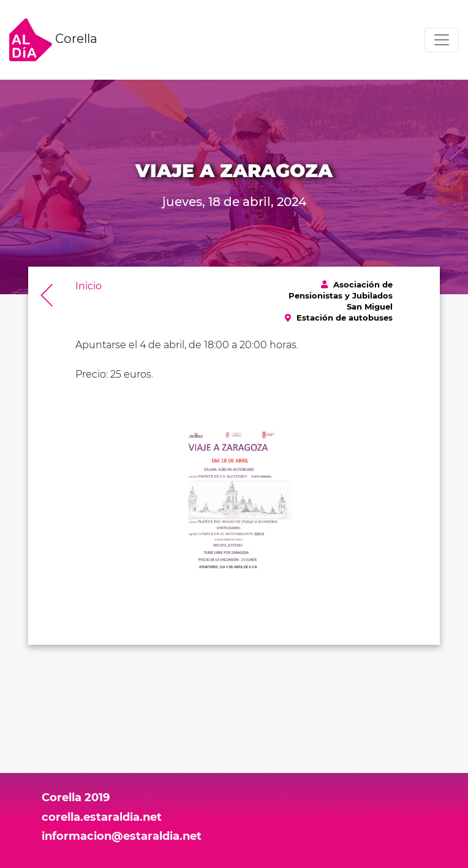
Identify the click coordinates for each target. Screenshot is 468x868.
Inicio (89, 286)
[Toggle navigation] (442, 40)
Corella (53, 40)
